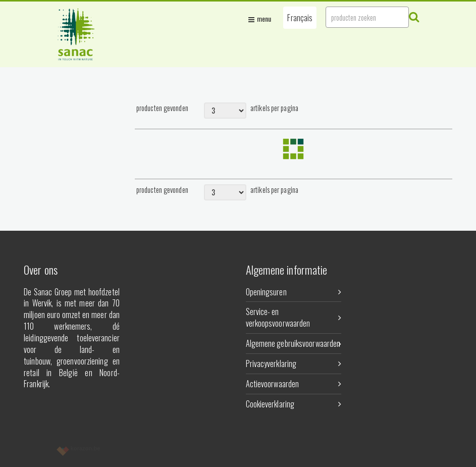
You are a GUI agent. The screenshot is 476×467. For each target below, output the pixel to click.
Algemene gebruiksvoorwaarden (294, 343)
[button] (300, 18)
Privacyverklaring (294, 364)
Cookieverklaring (294, 404)
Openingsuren (294, 292)
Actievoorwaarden (294, 384)
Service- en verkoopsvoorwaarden (294, 317)
